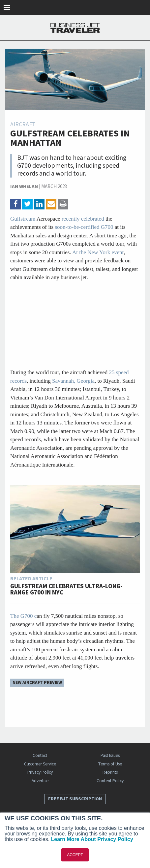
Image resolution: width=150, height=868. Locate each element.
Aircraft (23, 124)
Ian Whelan (24, 187)
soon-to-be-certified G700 (84, 227)
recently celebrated (83, 219)
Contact (40, 755)
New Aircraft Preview (37, 682)
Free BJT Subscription (75, 799)
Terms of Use (110, 764)
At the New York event (98, 252)
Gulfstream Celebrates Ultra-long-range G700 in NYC (66, 590)
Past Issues (110, 755)
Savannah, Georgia (73, 381)
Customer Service (40, 764)
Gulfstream (23, 219)
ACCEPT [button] (75, 855)
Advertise (40, 781)
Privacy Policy (40, 772)
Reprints (110, 772)
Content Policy (110, 781)
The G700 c (23, 616)
